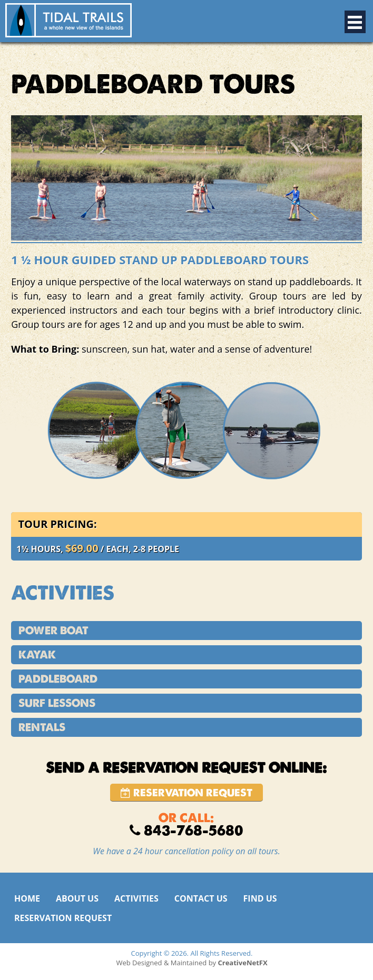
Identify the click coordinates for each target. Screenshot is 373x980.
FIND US (260, 898)
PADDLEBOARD (58, 679)
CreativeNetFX (243, 963)
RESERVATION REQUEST (63, 918)
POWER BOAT (53, 631)
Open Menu (355, 22)
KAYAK (37, 655)
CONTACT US (201, 898)
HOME (27, 898)
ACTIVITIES (136, 898)
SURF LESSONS (57, 703)
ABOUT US (77, 898)
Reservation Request (186, 793)
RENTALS (42, 727)
